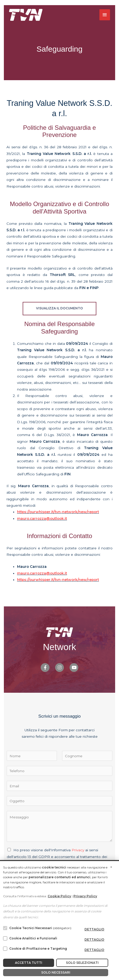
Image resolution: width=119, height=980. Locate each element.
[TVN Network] (26, 15)
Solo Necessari (56, 972)
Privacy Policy (85, 896)
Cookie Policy (59, 896)
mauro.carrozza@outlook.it (42, 519)
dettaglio (94, 929)
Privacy (78, 850)
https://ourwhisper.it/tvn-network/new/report (58, 512)
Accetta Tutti (29, 963)
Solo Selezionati (82, 963)
